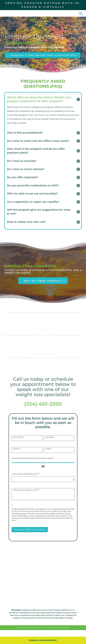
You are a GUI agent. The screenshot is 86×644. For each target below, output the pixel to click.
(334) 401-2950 (43, 411)
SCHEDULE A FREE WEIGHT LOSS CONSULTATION (43, 62)
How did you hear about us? (25, 480)
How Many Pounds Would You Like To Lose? (33, 465)
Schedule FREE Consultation (30, 536)
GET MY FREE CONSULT (43, 287)
